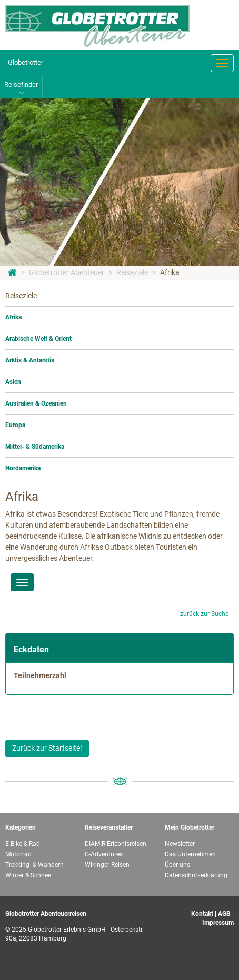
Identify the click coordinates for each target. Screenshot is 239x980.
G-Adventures (104, 854)
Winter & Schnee (28, 875)
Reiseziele (132, 272)
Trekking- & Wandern (34, 865)
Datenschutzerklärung (196, 875)
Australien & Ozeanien (36, 403)
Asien (13, 382)
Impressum (218, 923)
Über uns (177, 865)
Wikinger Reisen (107, 865)
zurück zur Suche (204, 614)
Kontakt (202, 914)
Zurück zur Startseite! (47, 748)
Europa (15, 425)
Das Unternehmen (190, 854)
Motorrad (18, 854)
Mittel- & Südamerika (35, 447)
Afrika (170, 272)
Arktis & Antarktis (30, 360)
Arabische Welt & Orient (38, 339)
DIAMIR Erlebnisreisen (116, 844)
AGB (224, 914)
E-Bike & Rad (23, 844)
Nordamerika (23, 468)
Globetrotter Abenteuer (67, 272)
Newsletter (180, 844)
